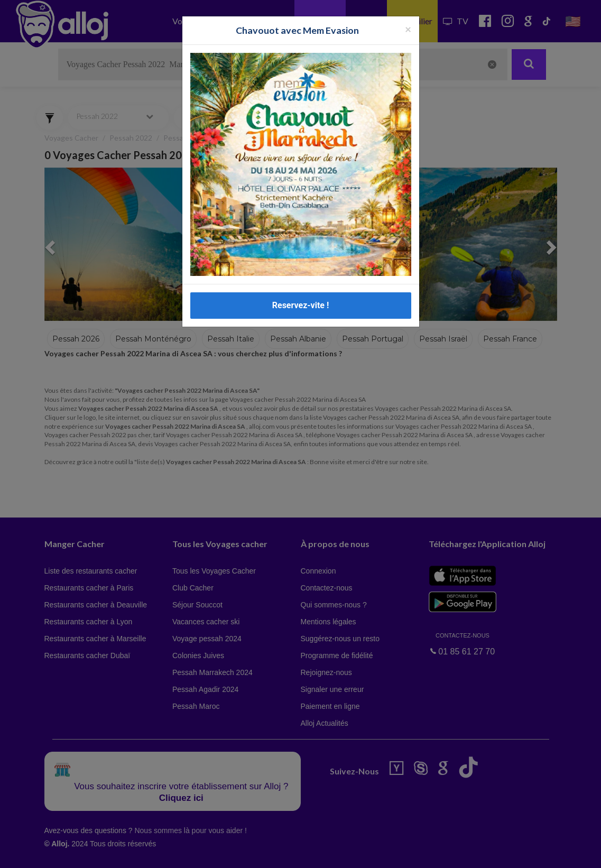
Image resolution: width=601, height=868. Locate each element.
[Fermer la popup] (408, 29)
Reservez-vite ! (301, 305)
